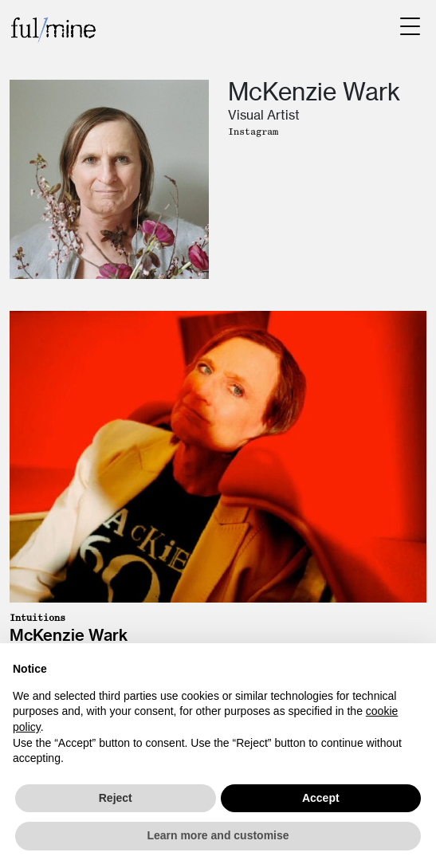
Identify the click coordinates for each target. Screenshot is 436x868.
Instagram (253, 132)
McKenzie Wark (69, 635)
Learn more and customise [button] (218, 835)
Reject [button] (116, 798)
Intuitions (37, 618)
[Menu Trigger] (410, 26)
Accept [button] (321, 798)
